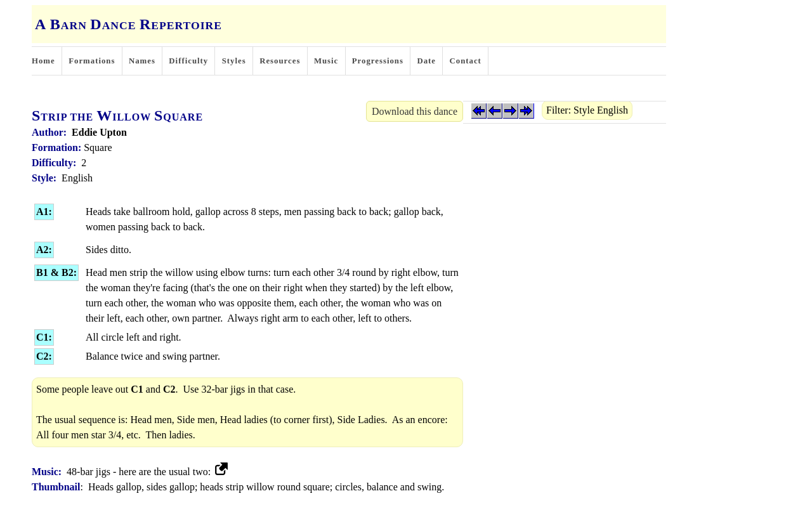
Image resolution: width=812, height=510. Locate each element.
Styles (234, 61)
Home (43, 61)
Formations (92, 61)
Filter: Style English (587, 110)
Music (326, 61)
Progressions (378, 61)
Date (426, 61)
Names (142, 61)
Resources (280, 61)
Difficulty (188, 61)
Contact (466, 61)
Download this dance (415, 111)
